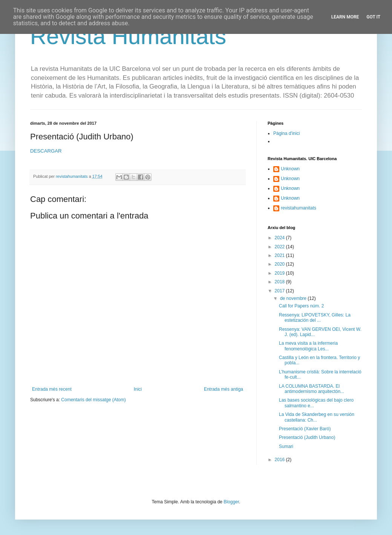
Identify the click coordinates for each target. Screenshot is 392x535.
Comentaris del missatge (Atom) (93, 400)
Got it (373, 17)
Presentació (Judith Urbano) (307, 437)
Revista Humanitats (128, 36)
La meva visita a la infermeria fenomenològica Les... (308, 346)
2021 (280, 255)
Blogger (231, 502)
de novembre (294, 298)
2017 (280, 291)
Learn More (345, 17)
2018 (280, 282)
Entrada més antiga (224, 389)
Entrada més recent (52, 389)
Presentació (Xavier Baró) (305, 429)
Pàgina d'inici (286, 133)
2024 (280, 238)
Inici (138, 389)
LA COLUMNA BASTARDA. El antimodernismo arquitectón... (312, 389)
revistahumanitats (299, 208)
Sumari (286, 446)
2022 (280, 247)
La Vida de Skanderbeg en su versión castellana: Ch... (317, 417)
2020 (280, 264)
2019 (280, 273)
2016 (280, 460)
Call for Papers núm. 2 (301, 306)
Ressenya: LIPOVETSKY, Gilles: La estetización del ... (315, 318)
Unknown (290, 169)
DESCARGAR (46, 151)
